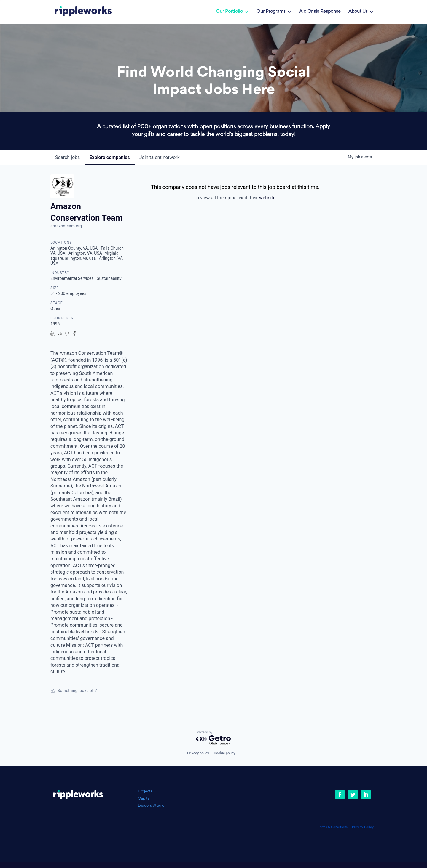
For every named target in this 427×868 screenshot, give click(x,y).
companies (109, 157)
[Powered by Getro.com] (213, 738)
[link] (79, 12)
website (267, 198)
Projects (145, 791)
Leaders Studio (151, 806)
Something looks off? (74, 691)
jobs (67, 157)
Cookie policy (224, 753)
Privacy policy (198, 753)
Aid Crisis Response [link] (320, 12)
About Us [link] (358, 12)
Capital (144, 799)
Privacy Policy (363, 827)
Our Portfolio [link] (229, 12)
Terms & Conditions (333, 827)
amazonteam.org (66, 226)
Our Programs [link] (271, 12)
